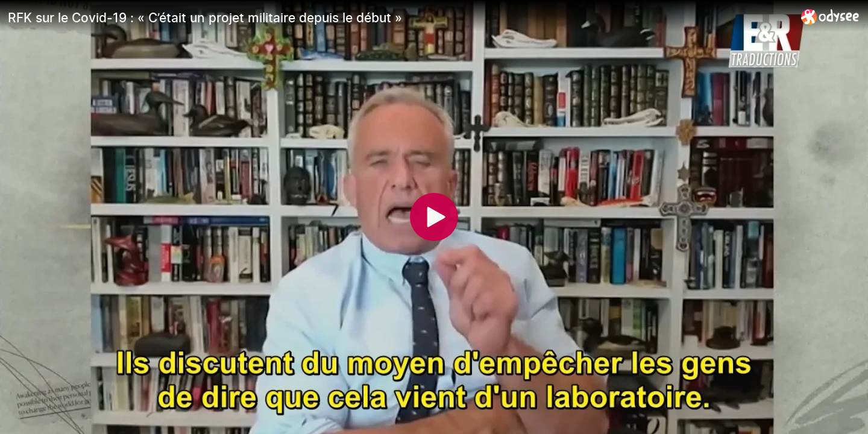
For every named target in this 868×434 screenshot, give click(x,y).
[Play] (434, 217)
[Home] (830, 17)
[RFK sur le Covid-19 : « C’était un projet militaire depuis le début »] (400, 17)
